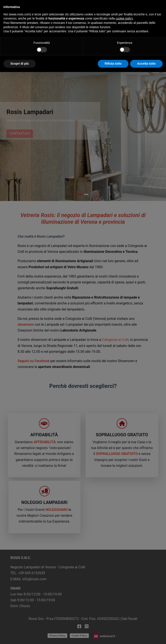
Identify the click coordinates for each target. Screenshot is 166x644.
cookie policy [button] (124, 18)
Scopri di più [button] (20, 64)
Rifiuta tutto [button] (113, 64)
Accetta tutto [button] (146, 64)
